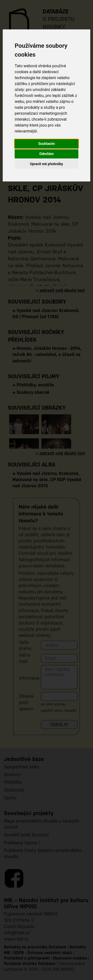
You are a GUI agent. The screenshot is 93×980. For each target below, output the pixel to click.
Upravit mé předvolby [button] (46, 164)
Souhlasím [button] (46, 144)
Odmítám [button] (47, 154)
